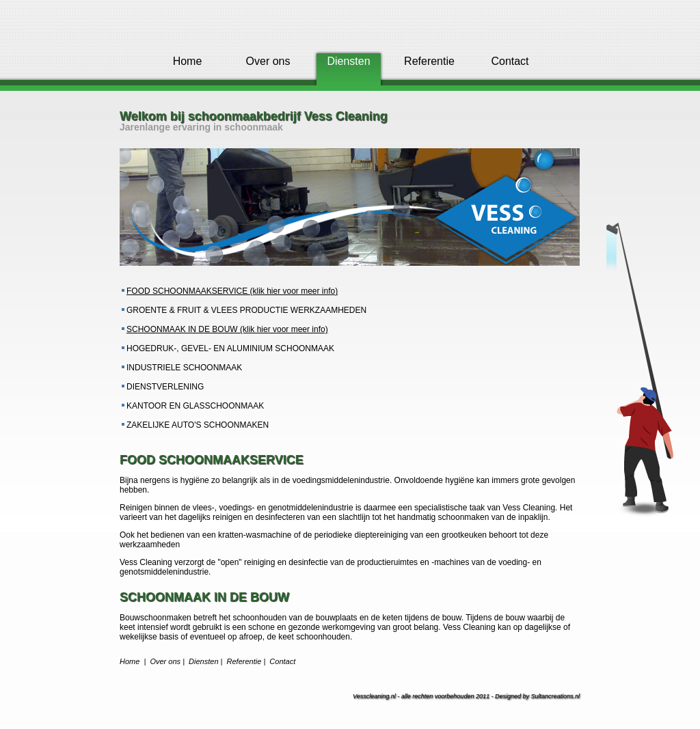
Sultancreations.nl (555, 696)
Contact (510, 61)
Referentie (429, 61)
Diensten (203, 661)
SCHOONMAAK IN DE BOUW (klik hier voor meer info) (227, 329)
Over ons (268, 61)
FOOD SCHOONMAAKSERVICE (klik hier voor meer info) (232, 291)
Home (188, 61)
